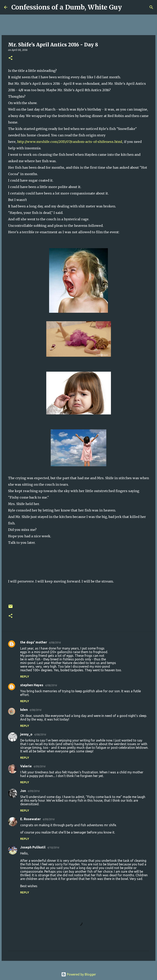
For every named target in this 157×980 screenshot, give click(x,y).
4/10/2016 (53, 847)
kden (24, 710)
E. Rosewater (31, 819)
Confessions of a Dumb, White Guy (67, 7)
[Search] (127, 7)
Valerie (26, 766)
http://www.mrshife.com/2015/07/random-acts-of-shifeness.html (70, 142)
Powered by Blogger (79, 974)
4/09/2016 (39, 766)
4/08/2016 (55, 642)
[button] (11, 58)
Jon (23, 791)
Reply (25, 677)
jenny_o (26, 734)
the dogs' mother (34, 642)
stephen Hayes (32, 685)
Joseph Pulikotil (33, 847)
